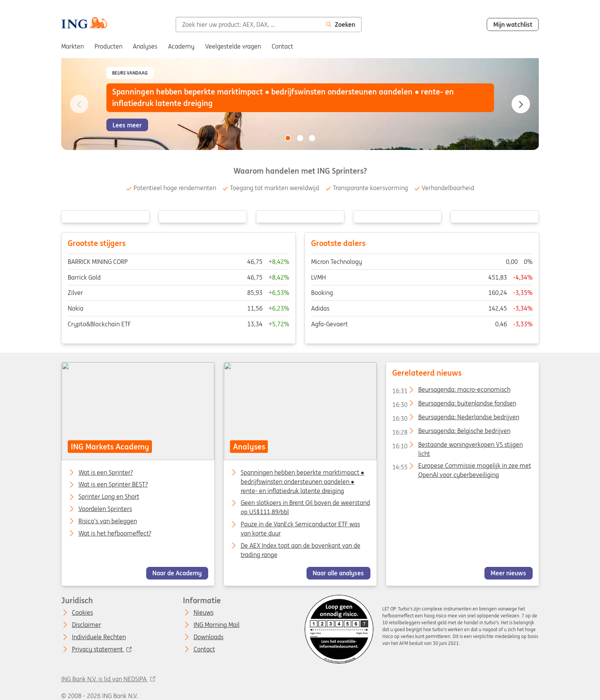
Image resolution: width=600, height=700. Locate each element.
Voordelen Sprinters (105, 509)
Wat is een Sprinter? (105, 472)
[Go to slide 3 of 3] (312, 138)
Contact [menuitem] (282, 46)
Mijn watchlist (513, 24)
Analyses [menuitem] (145, 46)
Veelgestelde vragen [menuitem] (233, 46)
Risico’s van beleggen (107, 521)
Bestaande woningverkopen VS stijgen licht (457, 446)
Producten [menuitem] (108, 46)
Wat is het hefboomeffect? (114, 534)
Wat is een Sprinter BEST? (113, 485)
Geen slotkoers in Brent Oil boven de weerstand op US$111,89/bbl (305, 507)
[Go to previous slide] (79, 104)
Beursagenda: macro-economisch (451, 391)
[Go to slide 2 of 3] (300, 138)
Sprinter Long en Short (108, 497)
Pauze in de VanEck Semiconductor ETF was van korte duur (300, 529)
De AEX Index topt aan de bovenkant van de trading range (300, 550)
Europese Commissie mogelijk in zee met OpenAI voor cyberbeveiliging (461, 467)
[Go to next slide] (521, 104)
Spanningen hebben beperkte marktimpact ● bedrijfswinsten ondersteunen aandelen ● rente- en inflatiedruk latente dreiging (302, 481)
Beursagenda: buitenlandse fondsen (454, 405)
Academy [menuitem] (181, 46)
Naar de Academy (177, 573)
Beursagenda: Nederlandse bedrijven (455, 418)
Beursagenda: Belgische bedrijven (451, 432)
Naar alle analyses (338, 573)
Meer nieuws (508, 573)
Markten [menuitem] (73, 46)
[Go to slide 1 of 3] (288, 138)
